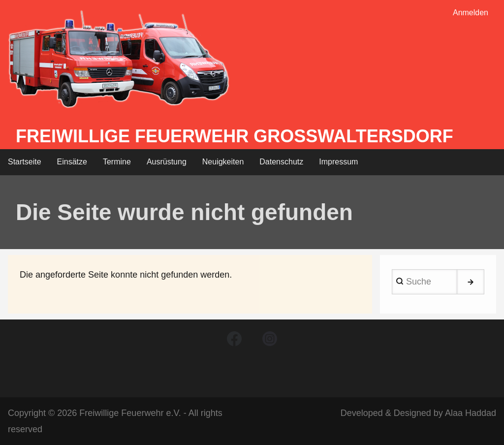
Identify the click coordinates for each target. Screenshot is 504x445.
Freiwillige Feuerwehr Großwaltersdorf (235, 136)
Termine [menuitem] (117, 162)
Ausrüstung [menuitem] (167, 162)
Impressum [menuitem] (338, 162)
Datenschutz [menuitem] (281, 162)
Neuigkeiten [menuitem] (223, 162)
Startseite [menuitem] (25, 162)
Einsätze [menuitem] (72, 162)
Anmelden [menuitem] (471, 13)
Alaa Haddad (471, 413)
